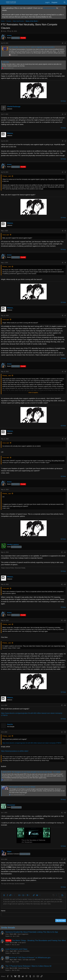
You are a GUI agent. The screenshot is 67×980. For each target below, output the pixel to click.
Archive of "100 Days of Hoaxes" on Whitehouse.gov (30, 957)
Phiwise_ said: (7, 176)
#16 (65, 813)
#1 (65, 43)
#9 (65, 439)
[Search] (65, 2)
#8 (65, 372)
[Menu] (3, 2)
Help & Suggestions (23, 934)
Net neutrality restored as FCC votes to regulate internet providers (32, 47)
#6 (65, 263)
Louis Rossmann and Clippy (16, 949)
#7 (65, 316)
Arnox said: (6, 235)
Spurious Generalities (23, 951)
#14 (65, 705)
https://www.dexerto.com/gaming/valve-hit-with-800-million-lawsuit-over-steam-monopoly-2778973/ (32, 743)
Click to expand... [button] (34, 393)
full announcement (49, 8)
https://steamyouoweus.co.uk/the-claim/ (15, 751)
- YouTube (5, 62)
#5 (65, 231)
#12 (65, 584)
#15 (65, 732)
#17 (65, 859)
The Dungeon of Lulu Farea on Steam (22, 787)
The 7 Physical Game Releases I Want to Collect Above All (28, 966)
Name (3, 911)
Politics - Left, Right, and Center (26, 960)
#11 (65, 552)
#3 (65, 141)
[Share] (63, 43)
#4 (65, 172)
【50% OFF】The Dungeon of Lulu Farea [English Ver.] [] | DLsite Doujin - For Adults (31, 772)
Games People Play (24, 968)
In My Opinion (22, 943)
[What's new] (60, 2)
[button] (4, 895)
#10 (65, 490)
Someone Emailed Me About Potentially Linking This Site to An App (32, 932)
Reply (64, 101)
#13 (65, 620)
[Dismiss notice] (64, 8)
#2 (65, 114)
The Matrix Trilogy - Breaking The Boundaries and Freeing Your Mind (39, 940)
